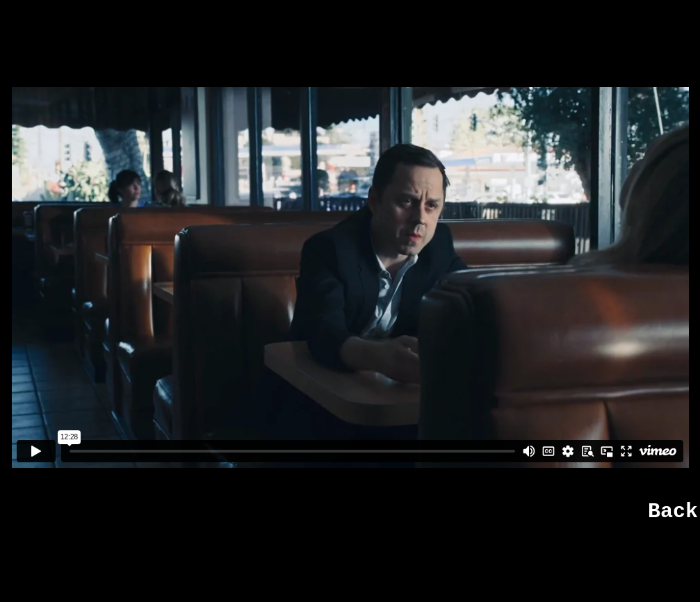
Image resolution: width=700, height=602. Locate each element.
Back (673, 512)
